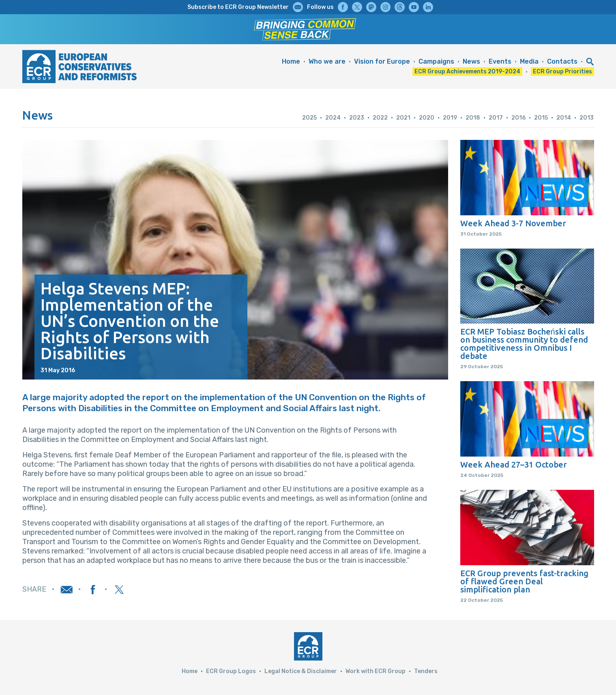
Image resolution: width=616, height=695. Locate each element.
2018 (473, 118)
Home (291, 61)
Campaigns (436, 61)
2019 (450, 118)
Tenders (426, 671)
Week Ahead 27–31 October (514, 465)
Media (529, 61)
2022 (380, 118)
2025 (309, 118)
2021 (403, 118)
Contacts (562, 61)
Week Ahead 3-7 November (513, 223)
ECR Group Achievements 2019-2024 (467, 72)
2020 (427, 118)
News (471, 61)
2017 (496, 118)
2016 (518, 118)
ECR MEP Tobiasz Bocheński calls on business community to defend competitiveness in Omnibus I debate (524, 344)
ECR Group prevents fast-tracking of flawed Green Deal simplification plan (524, 581)
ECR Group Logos (231, 671)
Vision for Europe (382, 61)
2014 (564, 118)
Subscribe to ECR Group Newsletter (238, 7)
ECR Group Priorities (562, 72)
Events (500, 61)
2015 (541, 118)
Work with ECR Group (376, 671)
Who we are (327, 61)
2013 (587, 118)
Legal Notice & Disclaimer (301, 671)
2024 (333, 118)
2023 (357, 118)
